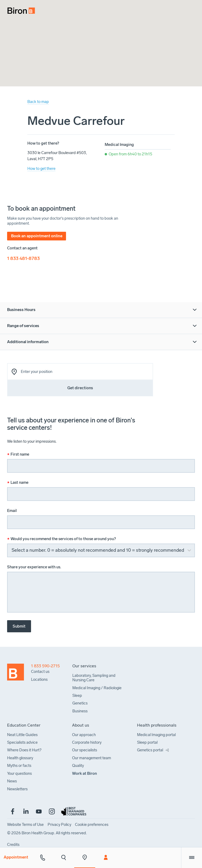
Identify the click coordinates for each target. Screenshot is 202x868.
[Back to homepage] (19, 690)
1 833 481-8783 (23, 258)
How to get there (41, 169)
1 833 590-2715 (45, 666)
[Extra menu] (191, 857)
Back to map (38, 102)
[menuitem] (19, 8)
